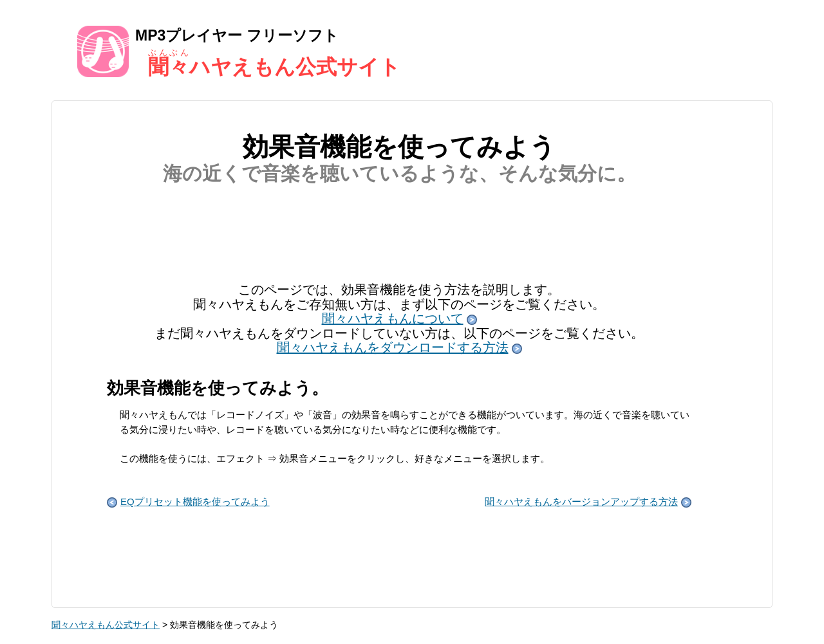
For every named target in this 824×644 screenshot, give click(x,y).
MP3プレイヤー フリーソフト (412, 51)
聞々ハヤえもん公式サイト (106, 625)
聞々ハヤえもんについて (399, 318)
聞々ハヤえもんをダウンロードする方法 (399, 347)
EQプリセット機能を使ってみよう (188, 501)
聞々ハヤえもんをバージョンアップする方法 (588, 501)
